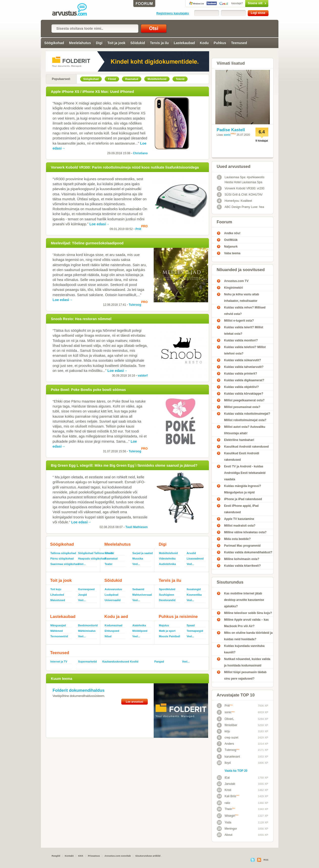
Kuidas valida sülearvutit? (243, 360)
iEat (223, 778)
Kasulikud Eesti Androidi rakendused (242, 457)
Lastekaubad (184, 43)
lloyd (224, 763)
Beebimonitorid (88, 625)
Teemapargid (195, 631)
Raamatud (111, 559)
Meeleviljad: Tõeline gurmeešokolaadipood (87, 243)
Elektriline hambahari (239, 440)
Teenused (239, 43)
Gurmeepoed (86, 589)
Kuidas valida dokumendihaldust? (248, 552)
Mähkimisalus (87, 631)
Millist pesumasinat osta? (242, 407)
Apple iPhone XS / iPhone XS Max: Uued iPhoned (93, 92)
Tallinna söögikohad (62, 553)
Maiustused (58, 600)
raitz (224, 803)
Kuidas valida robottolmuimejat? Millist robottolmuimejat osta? (247, 417)
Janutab (226, 784)
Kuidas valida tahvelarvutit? (244, 367)
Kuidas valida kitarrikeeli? (243, 566)
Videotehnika (167, 559)
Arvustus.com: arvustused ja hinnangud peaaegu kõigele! (73, 10)
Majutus (164, 625)
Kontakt (69, 856)
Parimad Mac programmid (242, 546)
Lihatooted (57, 595)
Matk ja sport (167, 631)
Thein (226, 809)
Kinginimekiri (234, 288)
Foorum (224, 222)
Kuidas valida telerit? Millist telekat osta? (244, 331)
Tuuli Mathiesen (137, 527)
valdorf (143, 376)
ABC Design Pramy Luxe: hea (240, 207)
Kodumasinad (113, 625)
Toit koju (56, 589)
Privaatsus (94, 856)
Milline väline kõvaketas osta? (245, 532)
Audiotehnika (167, 564)
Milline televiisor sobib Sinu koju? (248, 613)
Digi (99, 43)
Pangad (159, 662)
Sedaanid (138, 589)
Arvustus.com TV (236, 281)
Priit (138, 229)
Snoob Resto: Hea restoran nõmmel (81, 319)
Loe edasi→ (99, 224)
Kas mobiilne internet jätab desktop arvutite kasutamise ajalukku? (244, 600)
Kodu (204, 43)
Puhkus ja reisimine (178, 617)
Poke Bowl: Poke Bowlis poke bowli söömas (88, 390)
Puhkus (220, 43)
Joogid (83, 595)
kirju (223, 731)
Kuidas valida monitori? (241, 340)
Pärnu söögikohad (62, 559)
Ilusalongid (194, 589)
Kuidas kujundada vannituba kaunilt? (244, 649)
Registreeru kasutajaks (173, 13)
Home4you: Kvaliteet (234, 201)
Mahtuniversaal (142, 595)
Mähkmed (57, 631)
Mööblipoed (140, 631)
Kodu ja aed (116, 617)
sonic (227, 135)
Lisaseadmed (195, 559)
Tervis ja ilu (159, 43)
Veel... (82, 564)
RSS (266, 860)
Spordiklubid (167, 589)
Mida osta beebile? (237, 539)
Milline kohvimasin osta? (242, 559)
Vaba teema (232, 253)
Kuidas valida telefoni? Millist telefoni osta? (245, 350)
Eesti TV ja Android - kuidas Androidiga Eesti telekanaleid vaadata (245, 473)
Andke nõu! (232, 233)
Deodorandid (167, 600)
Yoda (224, 822)
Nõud (108, 636)
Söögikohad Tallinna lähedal (88, 553)
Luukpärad (111, 595)
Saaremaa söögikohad (62, 564)
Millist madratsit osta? (240, 526)
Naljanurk (231, 247)
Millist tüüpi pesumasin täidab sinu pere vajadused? (245, 675)
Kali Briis (228, 796)
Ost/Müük (231, 240)
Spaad (191, 625)
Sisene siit (246, 3)
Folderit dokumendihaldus (79, 690)
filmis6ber (227, 725)
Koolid (134, 662)
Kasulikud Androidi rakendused (246, 447)
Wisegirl (228, 816)
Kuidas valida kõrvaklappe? (244, 394)
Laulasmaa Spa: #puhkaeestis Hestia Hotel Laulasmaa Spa (241, 179)
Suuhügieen (167, 595)
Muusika (138, 559)
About (225, 835)
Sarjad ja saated (142, 553)
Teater (109, 564)
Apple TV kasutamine (239, 519)
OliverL (225, 719)
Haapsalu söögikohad (88, 559)
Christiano (140, 153)
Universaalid (113, 600)
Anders (225, 744)
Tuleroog (135, 305)
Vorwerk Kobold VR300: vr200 (241, 188)
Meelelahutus (80, 43)
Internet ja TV (59, 662)
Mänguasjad (58, 625)
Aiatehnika (139, 625)
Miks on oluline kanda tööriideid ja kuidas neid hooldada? (248, 636)
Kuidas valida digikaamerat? (244, 380)
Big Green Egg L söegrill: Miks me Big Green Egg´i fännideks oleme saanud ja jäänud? (124, 465)
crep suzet (228, 738)
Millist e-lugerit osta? (239, 321)
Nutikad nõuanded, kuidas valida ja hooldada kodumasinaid (247, 662)
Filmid (109, 553)
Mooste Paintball (170, 636)
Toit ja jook (116, 43)
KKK (81, 856)
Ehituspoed (112, 631)
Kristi (224, 790)
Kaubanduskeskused (114, 662)
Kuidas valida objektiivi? (242, 387)
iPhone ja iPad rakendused (243, 499)
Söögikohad (54, 43)
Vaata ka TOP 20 (236, 771)
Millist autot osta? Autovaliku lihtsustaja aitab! (245, 430)
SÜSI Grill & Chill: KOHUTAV (240, 195)
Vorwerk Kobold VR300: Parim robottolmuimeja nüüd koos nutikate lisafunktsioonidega (125, 167)
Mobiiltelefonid (168, 553)
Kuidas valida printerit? (241, 374)
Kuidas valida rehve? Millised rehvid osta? (245, 311)
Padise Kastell (231, 130)
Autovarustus (113, 589)
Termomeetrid (59, 636)
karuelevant (228, 757)
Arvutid (191, 553)
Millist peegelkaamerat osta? (244, 400)
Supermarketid (88, 662)
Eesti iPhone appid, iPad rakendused (241, 509)
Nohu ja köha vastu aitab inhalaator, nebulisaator (242, 298)
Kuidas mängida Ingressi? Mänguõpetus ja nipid (243, 489)
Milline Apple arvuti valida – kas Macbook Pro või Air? (246, 623)
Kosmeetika (194, 595)
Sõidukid (138, 43)
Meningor (227, 829)
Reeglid (56, 856)
